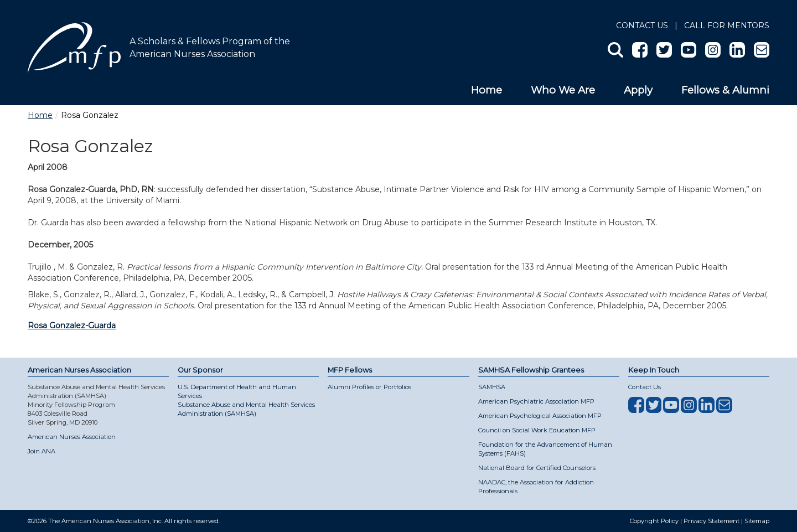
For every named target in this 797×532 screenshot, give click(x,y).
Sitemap (757, 521)
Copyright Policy (654, 521)
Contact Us (642, 25)
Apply (638, 90)
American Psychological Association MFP (540, 416)
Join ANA (42, 451)
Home (487, 90)
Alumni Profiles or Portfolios (369, 387)
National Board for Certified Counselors (537, 468)
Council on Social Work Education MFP (537, 430)
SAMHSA (492, 387)
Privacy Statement (711, 521)
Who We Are (563, 90)
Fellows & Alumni (725, 90)
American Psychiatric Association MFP (536, 401)
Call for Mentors (727, 25)
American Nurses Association (72, 437)
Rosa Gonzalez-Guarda (72, 326)
